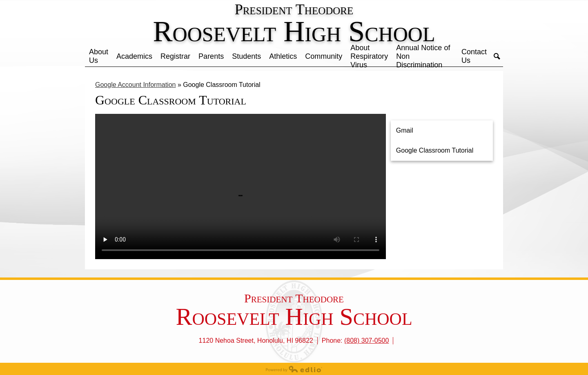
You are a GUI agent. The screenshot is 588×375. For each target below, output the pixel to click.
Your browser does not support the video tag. (241, 186)
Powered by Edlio (294, 369)
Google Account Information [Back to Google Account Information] (135, 85)
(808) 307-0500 (366, 341)
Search (497, 56)
